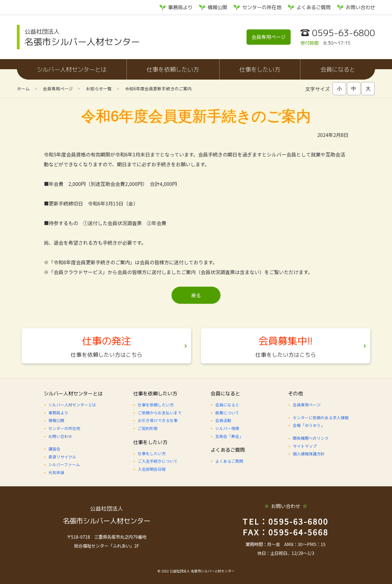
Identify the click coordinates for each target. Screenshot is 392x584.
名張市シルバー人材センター (82, 38)
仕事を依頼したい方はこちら (107, 355)
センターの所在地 (262, 7)
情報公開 (217, 7)
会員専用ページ (269, 37)
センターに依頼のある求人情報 (321, 418)
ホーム (23, 89)
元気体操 (56, 472)
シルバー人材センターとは (72, 69)
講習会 (54, 449)
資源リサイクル (62, 457)
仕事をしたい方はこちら (286, 355)
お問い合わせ (360, 7)
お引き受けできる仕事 (158, 420)
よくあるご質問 (314, 7)
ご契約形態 (148, 428)
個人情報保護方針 (309, 454)
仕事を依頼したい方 (173, 69)
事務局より (180, 7)
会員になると (338, 69)
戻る (196, 295)
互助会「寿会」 (229, 436)
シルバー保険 (227, 428)
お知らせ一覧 (99, 89)
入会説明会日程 (152, 469)
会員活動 (223, 420)
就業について (227, 413)
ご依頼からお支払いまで (160, 413)
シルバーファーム (64, 464)
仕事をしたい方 (260, 69)
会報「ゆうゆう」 (309, 425)
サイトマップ (305, 446)
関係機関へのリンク (311, 438)
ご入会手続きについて (158, 461)
